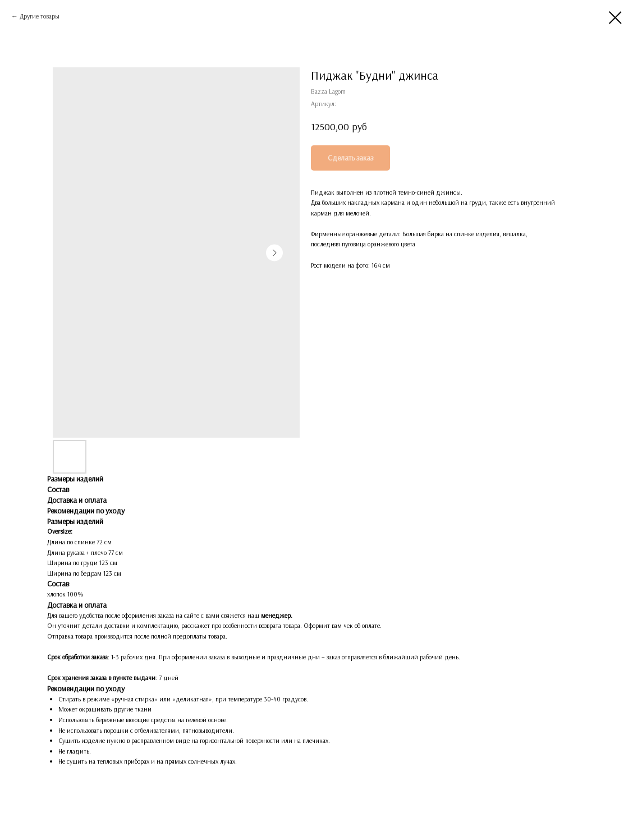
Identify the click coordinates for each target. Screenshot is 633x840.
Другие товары (40, 16)
